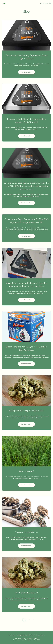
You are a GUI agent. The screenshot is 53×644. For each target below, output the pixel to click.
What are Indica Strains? (27, 593)
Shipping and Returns (22, 635)
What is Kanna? (27, 471)
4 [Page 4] (34, 620)
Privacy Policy (12, 635)
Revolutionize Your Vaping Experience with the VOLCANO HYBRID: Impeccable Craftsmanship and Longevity (27, 186)
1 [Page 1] (19, 620)
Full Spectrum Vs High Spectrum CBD (27, 411)
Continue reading (28, 73)
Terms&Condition (40, 635)
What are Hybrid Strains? (26, 532)
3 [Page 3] (29, 620)
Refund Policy (31, 635)
